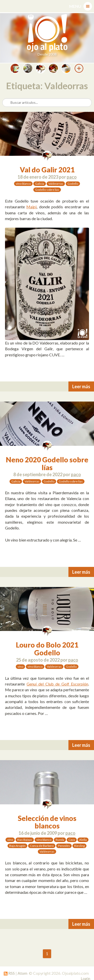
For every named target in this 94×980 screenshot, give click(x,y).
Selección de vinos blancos (47, 822)
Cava (72, 840)
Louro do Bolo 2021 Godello (47, 649)
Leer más (81, 386)
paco (72, 177)
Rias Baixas (25, 840)
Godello (73, 184)
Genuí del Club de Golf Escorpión (57, 684)
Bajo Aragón (17, 846)
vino (20, 667)
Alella (83, 840)
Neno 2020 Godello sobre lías (47, 463)
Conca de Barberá (42, 846)
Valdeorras (56, 184)
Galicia (40, 184)
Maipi (31, 207)
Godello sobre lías (47, 190)
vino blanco (23, 184)
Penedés (64, 846)
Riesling (79, 846)
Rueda (60, 840)
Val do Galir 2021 (47, 170)
